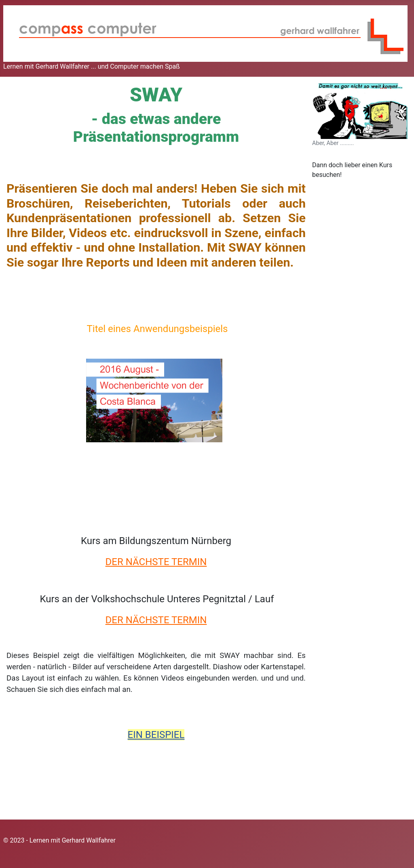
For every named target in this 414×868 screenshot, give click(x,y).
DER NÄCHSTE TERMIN (156, 562)
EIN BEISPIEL (156, 735)
